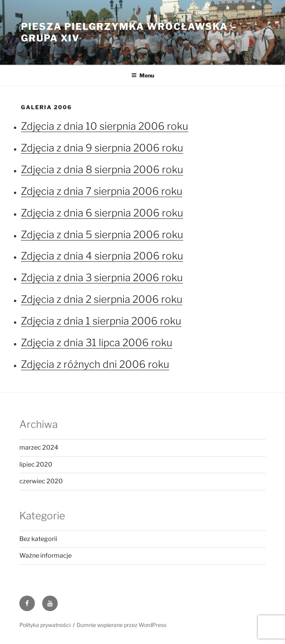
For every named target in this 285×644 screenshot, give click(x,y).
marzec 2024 (39, 447)
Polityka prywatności (45, 625)
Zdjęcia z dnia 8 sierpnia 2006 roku (102, 169)
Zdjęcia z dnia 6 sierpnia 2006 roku (102, 213)
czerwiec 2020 (41, 481)
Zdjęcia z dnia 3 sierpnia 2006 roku (102, 277)
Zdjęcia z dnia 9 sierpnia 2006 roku (102, 148)
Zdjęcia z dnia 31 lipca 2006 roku (97, 343)
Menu (143, 75)
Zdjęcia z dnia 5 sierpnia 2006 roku (102, 234)
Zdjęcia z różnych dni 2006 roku (95, 364)
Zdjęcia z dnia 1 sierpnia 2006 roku (101, 321)
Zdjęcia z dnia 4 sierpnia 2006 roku (102, 256)
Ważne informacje (45, 556)
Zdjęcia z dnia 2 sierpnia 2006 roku (102, 299)
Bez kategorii (38, 539)
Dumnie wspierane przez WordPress (122, 625)
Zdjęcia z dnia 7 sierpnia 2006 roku (102, 191)
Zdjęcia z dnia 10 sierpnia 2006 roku (105, 126)
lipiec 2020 (36, 465)
